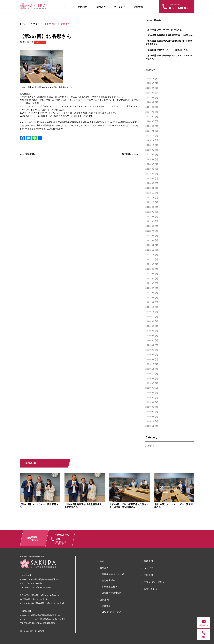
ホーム (23, 24)
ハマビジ (35, 24)
